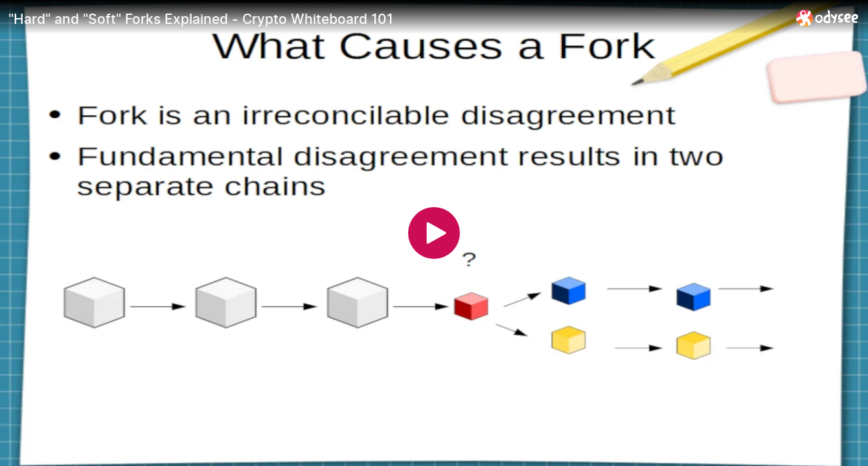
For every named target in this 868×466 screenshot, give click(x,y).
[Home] (828, 18)
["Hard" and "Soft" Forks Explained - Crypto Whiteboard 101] (397, 19)
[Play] (434, 233)
